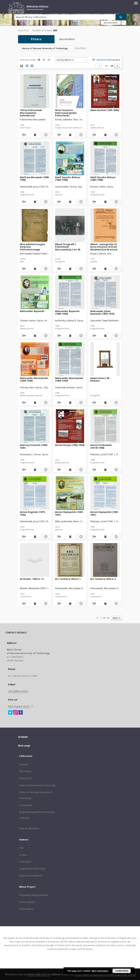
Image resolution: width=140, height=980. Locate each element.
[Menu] (136, 3)
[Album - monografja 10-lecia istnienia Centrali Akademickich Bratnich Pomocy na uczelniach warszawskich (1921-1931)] (105, 225)
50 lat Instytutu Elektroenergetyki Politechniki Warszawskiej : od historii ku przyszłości (68, 113)
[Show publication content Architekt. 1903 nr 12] (35, 604)
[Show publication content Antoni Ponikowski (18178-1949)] (105, 470)
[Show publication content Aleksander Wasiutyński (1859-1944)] (35, 403)
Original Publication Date (32, 869)
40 (44, 60)
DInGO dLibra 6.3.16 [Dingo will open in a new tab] (39, 974)
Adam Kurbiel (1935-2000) (105, 110)
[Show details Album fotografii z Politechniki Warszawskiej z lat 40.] (81, 269)
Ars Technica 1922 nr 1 (68, 579)
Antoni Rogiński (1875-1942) (33, 513)
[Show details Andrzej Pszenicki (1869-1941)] (45, 470)
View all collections (29, 828)
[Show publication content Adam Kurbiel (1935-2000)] (105, 135)
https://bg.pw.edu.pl (19, 706)
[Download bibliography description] (24, 135)
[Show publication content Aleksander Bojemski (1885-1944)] (70, 336)
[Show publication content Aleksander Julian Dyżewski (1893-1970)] (105, 336)
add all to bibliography (106, 60)
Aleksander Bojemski (32, 311)
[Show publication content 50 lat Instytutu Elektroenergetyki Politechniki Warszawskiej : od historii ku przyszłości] (70, 135)
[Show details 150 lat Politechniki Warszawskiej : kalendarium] (45, 135)
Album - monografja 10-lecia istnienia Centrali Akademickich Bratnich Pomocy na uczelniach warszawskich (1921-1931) (105, 247)
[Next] (117, 66)
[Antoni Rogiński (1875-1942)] (35, 493)
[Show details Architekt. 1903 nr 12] (45, 604)
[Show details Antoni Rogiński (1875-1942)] (45, 537)
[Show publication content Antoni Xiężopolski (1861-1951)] (70, 537)
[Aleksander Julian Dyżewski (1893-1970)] (105, 292)
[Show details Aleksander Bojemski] (45, 336)
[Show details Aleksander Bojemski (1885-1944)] (81, 336)
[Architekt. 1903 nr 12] (35, 560)
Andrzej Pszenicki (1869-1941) (34, 446)
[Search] (121, 17)
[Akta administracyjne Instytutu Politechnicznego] (35, 225)
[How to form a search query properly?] (124, 23)
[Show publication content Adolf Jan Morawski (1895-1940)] (35, 202)
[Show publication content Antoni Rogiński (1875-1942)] (35, 537)
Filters (36, 39)
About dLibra (26, 909)
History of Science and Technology (37, 785)
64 (49, 60)
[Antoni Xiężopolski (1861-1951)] (70, 493)
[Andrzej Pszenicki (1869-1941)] (35, 426)
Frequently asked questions (34, 895)
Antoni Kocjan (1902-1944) (70, 445)
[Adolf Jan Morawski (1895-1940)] (35, 158)
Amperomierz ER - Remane (101, 379)
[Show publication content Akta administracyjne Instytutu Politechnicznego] (35, 269)
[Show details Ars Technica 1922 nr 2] (116, 604)
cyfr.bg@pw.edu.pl (18, 691)
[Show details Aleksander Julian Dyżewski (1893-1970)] (116, 336)
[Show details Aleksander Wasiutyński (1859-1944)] (45, 403)
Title (21, 848)
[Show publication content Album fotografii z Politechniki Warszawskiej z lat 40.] (70, 269)
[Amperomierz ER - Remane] (105, 359)
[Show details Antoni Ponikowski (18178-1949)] (116, 470)
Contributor (25, 862)
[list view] (32, 66)
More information (100, 971)
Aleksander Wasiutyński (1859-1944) (34, 379)
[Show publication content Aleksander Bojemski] (35, 336)
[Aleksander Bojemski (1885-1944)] (70, 292)
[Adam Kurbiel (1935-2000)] (105, 91)
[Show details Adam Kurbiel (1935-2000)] (116, 135)
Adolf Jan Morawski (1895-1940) (35, 179)
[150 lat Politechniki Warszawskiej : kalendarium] (35, 91)
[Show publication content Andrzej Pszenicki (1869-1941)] (35, 470)
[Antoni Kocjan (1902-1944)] (70, 426)
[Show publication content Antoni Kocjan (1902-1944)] (70, 470)
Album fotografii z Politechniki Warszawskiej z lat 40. (68, 247)
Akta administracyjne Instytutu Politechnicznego (32, 247)
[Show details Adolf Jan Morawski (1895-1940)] (45, 202)
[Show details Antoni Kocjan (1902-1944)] (81, 470)
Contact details (27, 902)
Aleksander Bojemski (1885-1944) (67, 312)
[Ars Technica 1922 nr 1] (70, 560)
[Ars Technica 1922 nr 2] (105, 560)
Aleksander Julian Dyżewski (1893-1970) (102, 312)
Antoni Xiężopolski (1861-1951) (69, 513)
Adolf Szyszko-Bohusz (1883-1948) (68, 179)
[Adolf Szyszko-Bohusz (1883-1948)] (70, 158)
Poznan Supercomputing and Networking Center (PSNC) (105, 974)
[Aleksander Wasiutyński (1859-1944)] (35, 359)
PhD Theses (25, 771)
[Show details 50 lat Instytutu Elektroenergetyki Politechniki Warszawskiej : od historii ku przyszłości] (81, 135)
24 (39, 60)
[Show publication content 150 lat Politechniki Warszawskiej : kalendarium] (35, 135)
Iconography (26, 805)
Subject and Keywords (31, 876)
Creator (23, 855)
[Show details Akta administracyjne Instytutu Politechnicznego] (45, 269)
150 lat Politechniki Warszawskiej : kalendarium (31, 113)
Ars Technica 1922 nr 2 (103, 579)
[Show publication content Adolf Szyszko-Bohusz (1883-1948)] (70, 202)
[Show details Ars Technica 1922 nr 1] (81, 604)
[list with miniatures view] (27, 66)
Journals (23, 764)
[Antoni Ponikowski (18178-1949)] (105, 426)
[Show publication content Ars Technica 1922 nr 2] (105, 604)
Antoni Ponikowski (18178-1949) (101, 446)
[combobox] (71, 60)
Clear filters (80, 48)
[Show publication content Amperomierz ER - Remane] (105, 403)
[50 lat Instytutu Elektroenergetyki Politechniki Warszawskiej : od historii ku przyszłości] (70, 91)
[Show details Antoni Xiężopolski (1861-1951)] (81, 537)
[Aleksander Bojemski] (35, 292)
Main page (24, 746)
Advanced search (111, 23)
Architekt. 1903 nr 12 (32, 579)
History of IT (26, 778)
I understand (122, 971)
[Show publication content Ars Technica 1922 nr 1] (70, 604)
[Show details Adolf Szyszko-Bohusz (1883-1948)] (81, 202)
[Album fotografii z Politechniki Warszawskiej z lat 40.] (70, 225)
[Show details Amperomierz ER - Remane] (116, 403)
